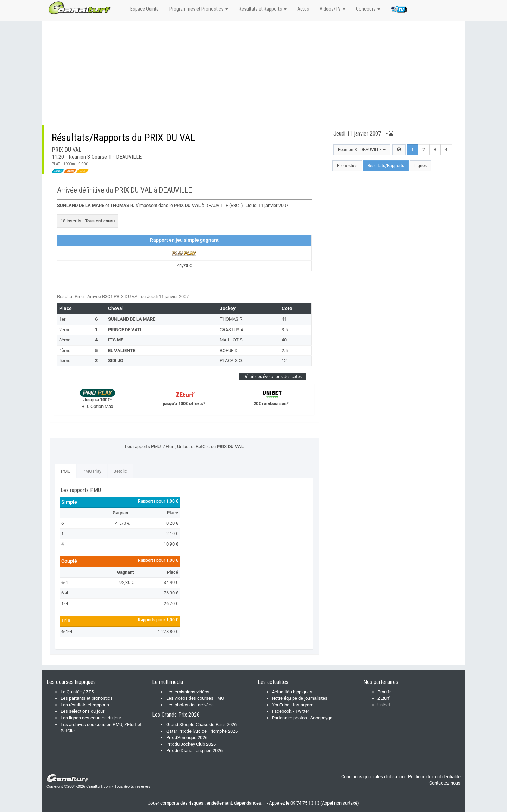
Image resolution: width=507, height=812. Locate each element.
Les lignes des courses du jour (91, 718)
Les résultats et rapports (85, 705)
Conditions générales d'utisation (373, 777)
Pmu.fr (384, 692)
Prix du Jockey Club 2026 (191, 744)
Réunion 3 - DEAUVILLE (362, 150)
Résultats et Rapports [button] (263, 9)
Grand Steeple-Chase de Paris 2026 (201, 725)
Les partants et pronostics (87, 698)
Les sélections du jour (82, 711)
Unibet (384, 705)
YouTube (281, 705)
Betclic (120, 471)
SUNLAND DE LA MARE (132, 319)
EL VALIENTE (122, 350)
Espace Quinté (145, 9)
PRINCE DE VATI (125, 330)
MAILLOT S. (232, 340)
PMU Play (92, 471)
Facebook (282, 711)
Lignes (421, 166)
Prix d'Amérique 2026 (187, 738)
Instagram (303, 705)
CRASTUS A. (232, 330)
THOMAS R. (231, 319)
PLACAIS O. (231, 361)
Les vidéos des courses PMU (195, 698)
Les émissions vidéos (188, 692)
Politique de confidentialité (434, 777)
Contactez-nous (445, 783)
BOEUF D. (229, 350)
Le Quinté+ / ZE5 (77, 692)
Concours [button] (368, 9)
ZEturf (384, 698)
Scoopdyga (321, 718)
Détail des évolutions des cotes (273, 377)
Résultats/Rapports (386, 166)
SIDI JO (116, 361)
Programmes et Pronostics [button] (199, 9)
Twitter (302, 711)
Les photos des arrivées (190, 705)
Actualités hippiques (292, 692)
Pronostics (347, 166)
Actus (303, 9)
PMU (66, 471)
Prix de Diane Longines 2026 (194, 751)
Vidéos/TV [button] (333, 9)
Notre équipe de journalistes (300, 698)
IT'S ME (116, 340)
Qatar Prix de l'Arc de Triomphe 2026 (202, 731)
